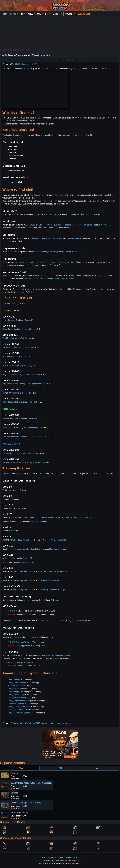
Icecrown (19, 292)
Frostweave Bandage (11, 453)
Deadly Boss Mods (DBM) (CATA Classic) (31, 783)
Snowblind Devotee (16, 666)
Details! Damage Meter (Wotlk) (26, 803)
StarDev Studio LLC (61, 861)
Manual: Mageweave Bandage (79, 517)
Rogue (5, 832)
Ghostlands (77, 225)
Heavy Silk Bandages (57, 540)
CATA (20, 768)
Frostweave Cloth (15, 182)
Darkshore (51, 225)
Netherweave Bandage (12, 428)
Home (5, 14)
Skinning (51, 848)
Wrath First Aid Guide (35, 723)
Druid (28, 827)
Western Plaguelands (34, 262)
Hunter (75, 832)
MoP (47, 14)
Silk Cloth (12, 153)
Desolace (60, 238)
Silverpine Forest (90, 225)
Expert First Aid (34, 517)
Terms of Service (65, 858)
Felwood (77, 252)
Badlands (52, 252)
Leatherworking (98, 843)
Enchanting (51, 843)
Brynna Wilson (24, 642)
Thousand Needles (74, 238)
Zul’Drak (29, 292)
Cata (39, 14)
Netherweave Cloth (16, 170)
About (44, 858)
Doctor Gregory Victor (19, 571)
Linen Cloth (12, 147)
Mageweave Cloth (15, 156)
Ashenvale (30, 225)
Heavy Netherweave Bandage (15, 437)
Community (69, 14)
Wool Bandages (9, 338)
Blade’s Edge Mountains (64, 279)
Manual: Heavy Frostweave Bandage (54, 655)
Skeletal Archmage (16, 663)
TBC (22, 14)
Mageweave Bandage (12, 375)
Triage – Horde (28, 562)
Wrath (99, 768)
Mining (28, 848)
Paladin (5, 827)
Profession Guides (18, 723)
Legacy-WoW (31, 64)
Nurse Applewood (23, 646)
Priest (51, 827)
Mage (28, 832)
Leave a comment (65, 723)
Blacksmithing (28, 843)
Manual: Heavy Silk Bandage (53, 517)
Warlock (98, 827)
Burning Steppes (51, 262)
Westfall (104, 225)
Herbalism (5, 848)
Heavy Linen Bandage (12, 329)
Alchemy (5, 843)
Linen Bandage (9, 320)
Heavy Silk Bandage (11, 366)
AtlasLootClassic (19, 813)
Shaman (51, 832)
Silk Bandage (8, 356)
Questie (15, 773)
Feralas (68, 252)
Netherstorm (45, 279)
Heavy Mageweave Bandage (14, 384)
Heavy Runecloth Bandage (14, 402)
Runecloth (12, 159)
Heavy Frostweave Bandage (14, 462)
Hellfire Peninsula (31, 279)
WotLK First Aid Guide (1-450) (60, 60)
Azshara (61, 252)
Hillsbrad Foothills (64, 225)
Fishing (98, 848)
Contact (76, 858)
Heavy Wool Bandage (11, 347)
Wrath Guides (51, 723)
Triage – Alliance (30, 558)
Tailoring (75, 848)
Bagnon (15, 793)
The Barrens (40, 225)
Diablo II (57, 14)
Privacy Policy (53, 858)
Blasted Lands (41, 252)
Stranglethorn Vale (38, 238)
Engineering (75, 843)
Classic (13, 14)
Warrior (75, 827)
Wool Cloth (12, 150)
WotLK (30, 14)
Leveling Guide (84, 14)
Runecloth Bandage (11, 393)
